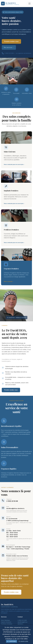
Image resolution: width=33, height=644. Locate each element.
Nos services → (9, 47)
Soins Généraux (5, 620)
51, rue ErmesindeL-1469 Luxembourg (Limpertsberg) (17, 520)
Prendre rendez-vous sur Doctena (17, 556)
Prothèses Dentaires (7, 624)
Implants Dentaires (6, 622)
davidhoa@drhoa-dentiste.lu (15, 508)
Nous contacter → (9, 281)
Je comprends (12, 641)
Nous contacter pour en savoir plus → (14, 164)
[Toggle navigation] (29, 4)
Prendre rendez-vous (11, 41)
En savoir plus (23, 641)
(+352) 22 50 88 (12, 501)
